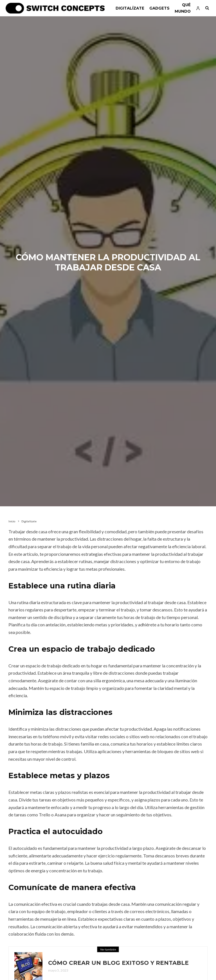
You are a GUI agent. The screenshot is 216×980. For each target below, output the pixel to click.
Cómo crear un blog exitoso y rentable (118, 963)
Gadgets (159, 8)
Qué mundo (183, 8)
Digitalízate (130, 8)
